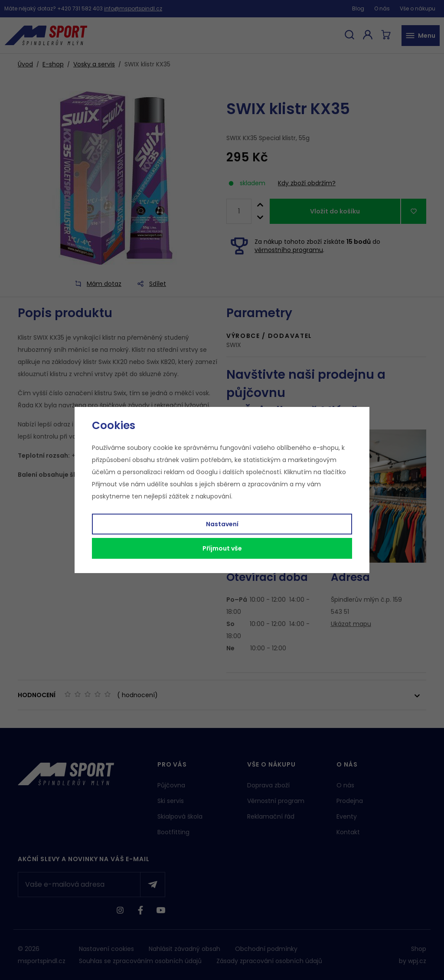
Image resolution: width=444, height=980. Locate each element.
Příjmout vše (222, 548)
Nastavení (222, 524)
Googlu (207, 472)
